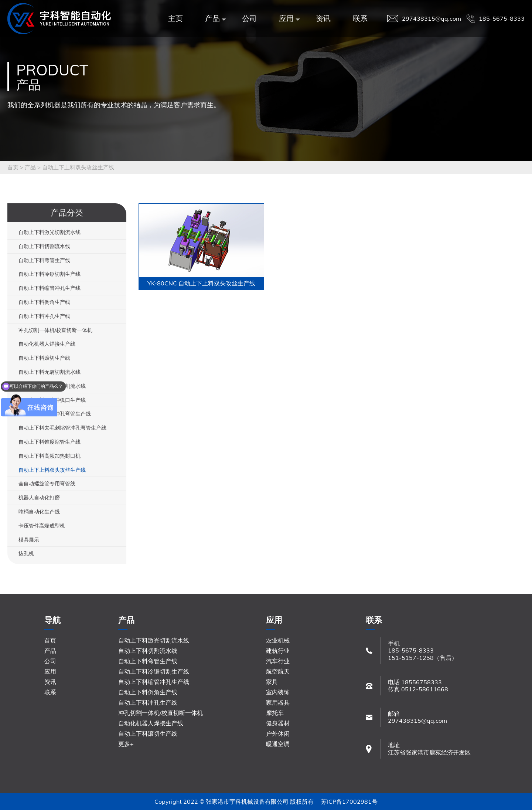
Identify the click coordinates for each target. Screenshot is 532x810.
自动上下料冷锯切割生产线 (50, 274)
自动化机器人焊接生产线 (47, 344)
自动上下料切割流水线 (44, 246)
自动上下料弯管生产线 (44, 260)
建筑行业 (278, 651)
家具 (272, 682)
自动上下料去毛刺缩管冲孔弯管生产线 (62, 428)
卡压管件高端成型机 (42, 526)
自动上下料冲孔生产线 (44, 316)
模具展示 (29, 540)
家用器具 (278, 702)
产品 (214, 18)
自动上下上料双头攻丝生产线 (78, 167)
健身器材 (278, 723)
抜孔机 (26, 553)
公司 (249, 18)
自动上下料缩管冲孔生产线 (50, 288)
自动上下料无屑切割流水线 (50, 372)
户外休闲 (278, 733)
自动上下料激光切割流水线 (50, 232)
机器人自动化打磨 (39, 498)
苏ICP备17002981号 (349, 801)
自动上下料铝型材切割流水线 (52, 386)
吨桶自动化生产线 (39, 512)
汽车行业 (278, 661)
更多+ (126, 744)
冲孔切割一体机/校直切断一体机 (55, 330)
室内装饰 (278, 692)
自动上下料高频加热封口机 (50, 456)
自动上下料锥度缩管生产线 (50, 442)
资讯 (323, 18)
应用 (288, 18)
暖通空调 (278, 744)
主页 (175, 18)
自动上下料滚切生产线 (44, 358)
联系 (360, 18)
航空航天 (278, 671)
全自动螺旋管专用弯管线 (47, 484)
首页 (13, 167)
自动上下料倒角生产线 (44, 302)
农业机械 (278, 640)
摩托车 (275, 713)
